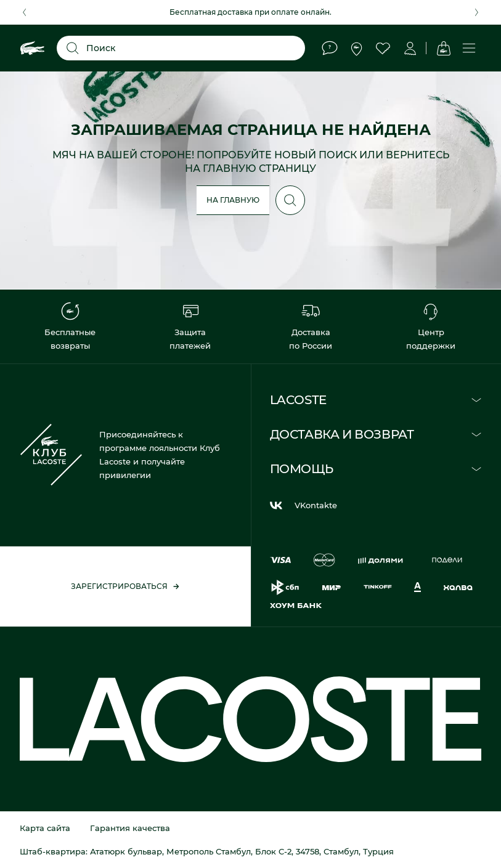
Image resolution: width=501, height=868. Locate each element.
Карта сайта (45, 828)
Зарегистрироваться (125, 586)
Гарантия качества (130, 828)
